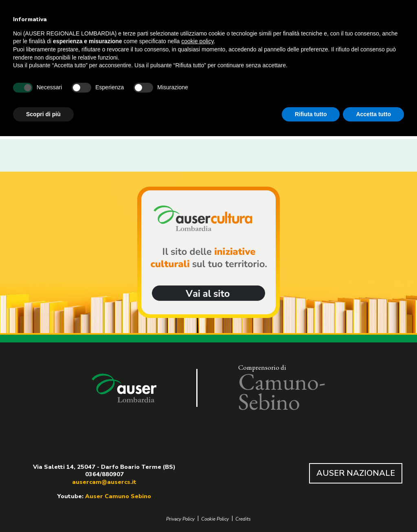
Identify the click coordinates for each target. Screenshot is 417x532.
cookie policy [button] (197, 41)
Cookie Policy (215, 519)
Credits (243, 519)
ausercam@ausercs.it (104, 482)
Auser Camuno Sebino (118, 496)
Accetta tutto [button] (373, 114)
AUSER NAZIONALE (356, 473)
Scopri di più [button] (43, 114)
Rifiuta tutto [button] (311, 114)
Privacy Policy (180, 519)
